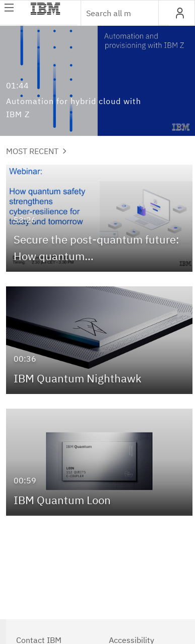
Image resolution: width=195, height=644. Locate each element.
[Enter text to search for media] (109, 13)
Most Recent (36, 151)
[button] (180, 13)
